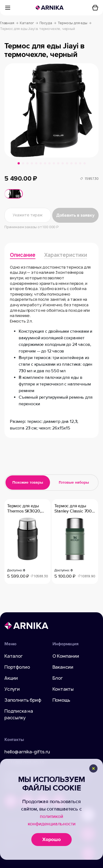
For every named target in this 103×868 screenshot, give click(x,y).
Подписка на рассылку (19, 714)
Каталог (29, 23)
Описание (23, 255)
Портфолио (17, 667)
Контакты (63, 689)
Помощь (61, 700)
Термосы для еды (75, 23)
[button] (19, 163)
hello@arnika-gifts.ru (27, 752)
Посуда (48, 23)
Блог (58, 678)
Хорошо (51, 839)
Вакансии (63, 667)
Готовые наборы (74, 482)
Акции (11, 678)
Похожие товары (28, 482)
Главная (9, 23)
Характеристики (66, 255)
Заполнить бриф (23, 700)
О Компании (66, 656)
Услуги (12, 689)
